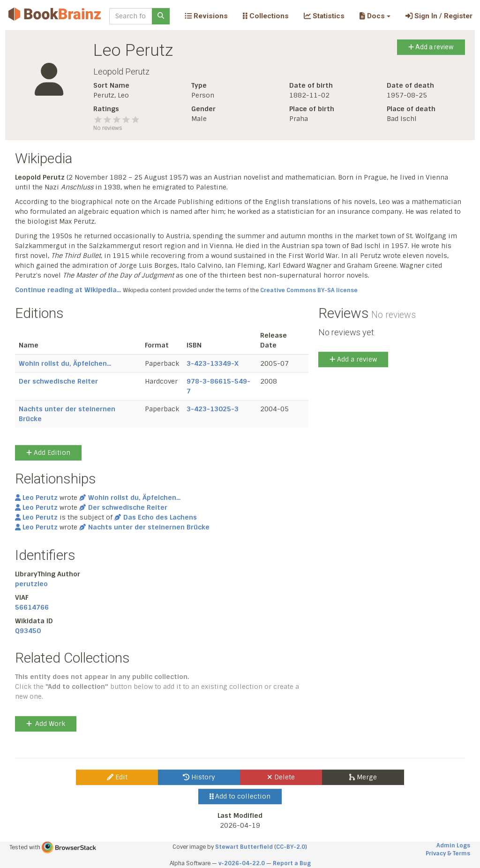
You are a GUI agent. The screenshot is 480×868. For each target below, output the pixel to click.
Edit (117, 777)
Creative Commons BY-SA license (309, 290)
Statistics (324, 16)
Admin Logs (453, 845)
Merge (363, 777)
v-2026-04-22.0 (242, 863)
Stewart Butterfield (244, 847)
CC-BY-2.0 (291, 847)
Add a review (431, 47)
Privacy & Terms (448, 853)
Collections (266, 16)
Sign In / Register (439, 16)
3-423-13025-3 (213, 409)
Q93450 (28, 631)
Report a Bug (292, 863)
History (199, 777)
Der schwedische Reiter (58, 381)
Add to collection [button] (240, 796)
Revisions (206, 16)
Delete (281, 777)
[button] (375, 16)
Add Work (46, 724)
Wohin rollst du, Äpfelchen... (65, 363)
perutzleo (31, 584)
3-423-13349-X (213, 363)
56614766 (32, 607)
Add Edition (48, 453)
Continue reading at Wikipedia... (68, 290)
